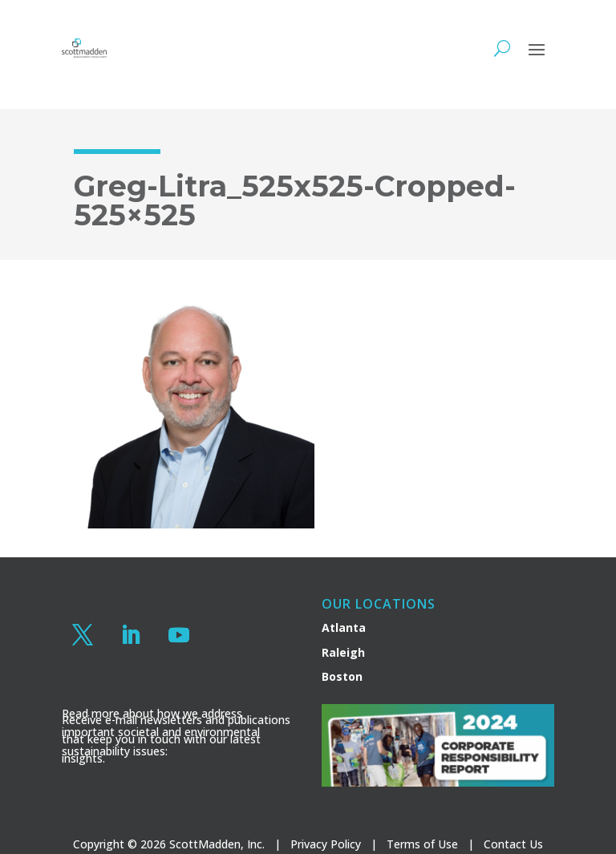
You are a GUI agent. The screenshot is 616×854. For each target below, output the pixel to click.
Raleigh (343, 652)
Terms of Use (422, 844)
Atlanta (344, 627)
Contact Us (513, 844)
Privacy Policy (326, 844)
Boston (342, 676)
